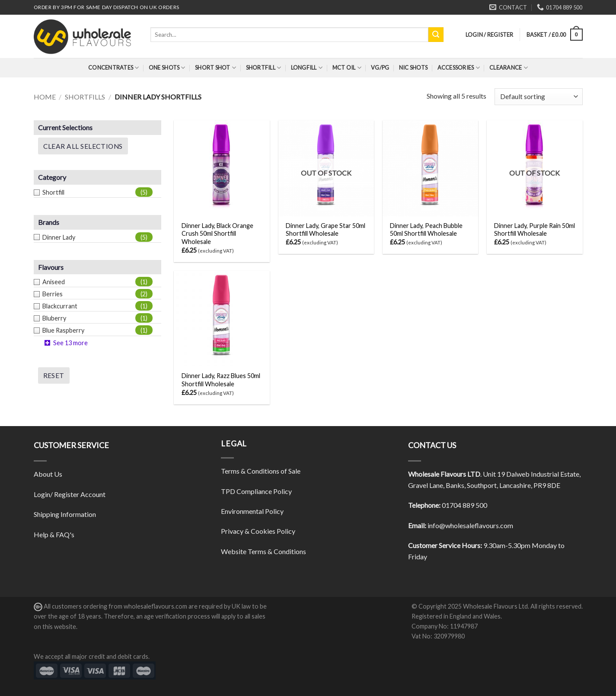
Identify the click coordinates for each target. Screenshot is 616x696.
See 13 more (70, 343)
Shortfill (264, 68)
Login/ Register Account (70, 494)
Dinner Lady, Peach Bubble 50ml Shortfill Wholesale (426, 230)
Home (45, 97)
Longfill (307, 68)
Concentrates (114, 68)
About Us (48, 474)
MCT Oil (347, 68)
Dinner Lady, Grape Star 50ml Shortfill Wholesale (326, 230)
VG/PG (380, 67)
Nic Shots (413, 67)
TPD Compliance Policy (256, 491)
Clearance (509, 68)
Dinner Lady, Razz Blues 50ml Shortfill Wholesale (221, 380)
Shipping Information (65, 514)
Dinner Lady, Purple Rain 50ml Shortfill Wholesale (535, 230)
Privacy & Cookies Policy (258, 531)
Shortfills (85, 97)
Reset (54, 375)
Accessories (459, 68)
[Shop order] (538, 97)
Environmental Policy (252, 511)
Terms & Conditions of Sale (261, 471)
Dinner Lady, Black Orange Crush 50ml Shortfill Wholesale (217, 234)
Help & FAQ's (54, 534)
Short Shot (215, 68)
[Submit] (436, 35)
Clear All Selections (83, 146)
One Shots (167, 68)
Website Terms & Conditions (263, 551)
